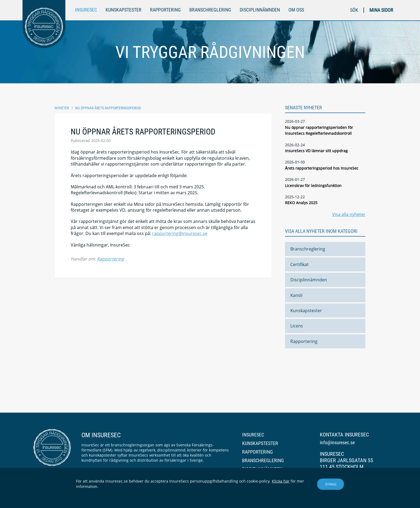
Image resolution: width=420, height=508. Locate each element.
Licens (297, 326)
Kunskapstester (123, 10)
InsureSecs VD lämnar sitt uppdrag (316, 151)
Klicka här (281, 481)
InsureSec (86, 10)
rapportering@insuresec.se (180, 233)
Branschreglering (210, 10)
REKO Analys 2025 (301, 203)
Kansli (296, 295)
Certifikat (299, 264)
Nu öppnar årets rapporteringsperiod (108, 108)
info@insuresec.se (337, 442)
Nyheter (62, 108)
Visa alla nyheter (349, 214)
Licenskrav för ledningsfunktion (313, 186)
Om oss (296, 10)
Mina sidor (381, 10)
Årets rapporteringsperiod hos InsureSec (322, 168)
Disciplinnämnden (260, 10)
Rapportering (165, 10)
